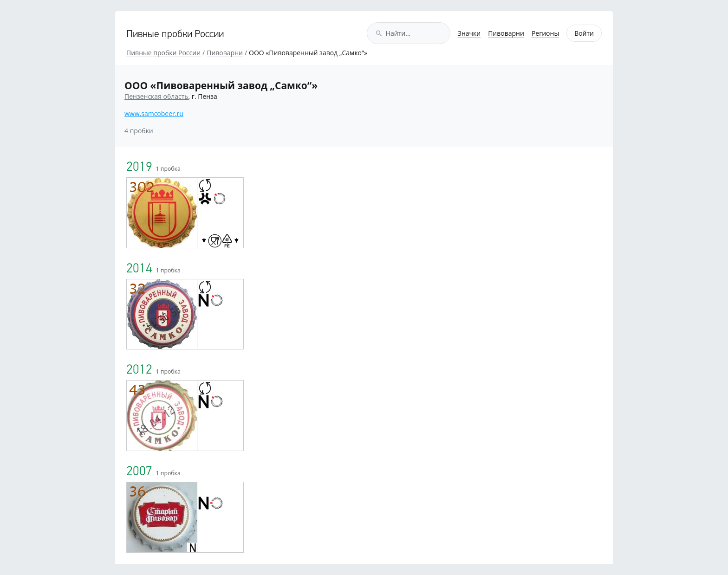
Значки (469, 33)
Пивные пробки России (175, 35)
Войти (584, 33)
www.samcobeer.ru (154, 113)
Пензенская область (156, 96)
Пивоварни (506, 33)
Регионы (545, 33)
